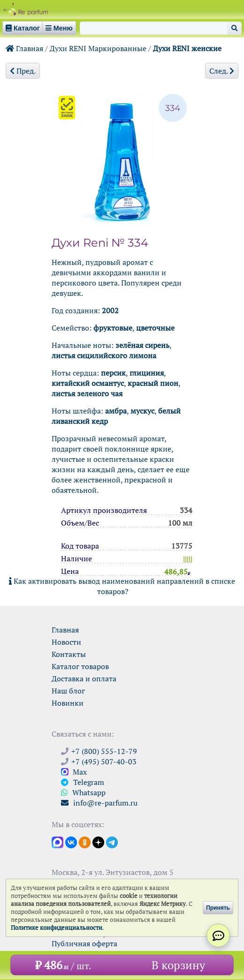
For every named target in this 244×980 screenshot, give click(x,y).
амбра (116, 411)
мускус (142, 411)
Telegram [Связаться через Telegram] (83, 782)
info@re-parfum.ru (99, 803)
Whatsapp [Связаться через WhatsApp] (83, 792)
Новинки (68, 703)
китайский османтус (88, 383)
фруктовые (113, 328)
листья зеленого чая (87, 393)
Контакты (69, 654)
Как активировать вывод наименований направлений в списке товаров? (122, 586)
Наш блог (68, 691)
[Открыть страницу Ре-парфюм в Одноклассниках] (85, 842)
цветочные (155, 328)
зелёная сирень (142, 345)
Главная (24, 48)
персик (113, 373)
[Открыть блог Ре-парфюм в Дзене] (98, 842)
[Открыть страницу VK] (71, 842)
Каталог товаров (80, 666)
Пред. (23, 71)
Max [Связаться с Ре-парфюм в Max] (74, 772)
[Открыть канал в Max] (57, 842)
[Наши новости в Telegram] (112, 842)
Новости (66, 642)
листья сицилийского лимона (104, 355)
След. (222, 71)
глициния (147, 373)
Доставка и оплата (84, 678)
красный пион (153, 383)
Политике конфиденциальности (57, 928)
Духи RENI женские (187, 48)
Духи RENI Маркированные (98, 48)
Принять (218, 908)
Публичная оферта (84, 943)
